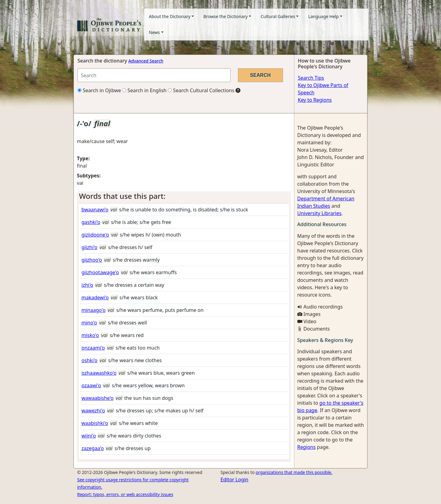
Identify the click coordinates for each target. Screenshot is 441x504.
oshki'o (89, 360)
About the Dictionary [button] (170, 16)
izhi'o (87, 285)
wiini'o (89, 436)
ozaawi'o (91, 385)
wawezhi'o (93, 411)
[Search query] (154, 75)
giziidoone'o (95, 235)
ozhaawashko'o (99, 373)
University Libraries (319, 213)
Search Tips (311, 78)
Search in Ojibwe (99, 90)
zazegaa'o (93, 448)
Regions (307, 447)
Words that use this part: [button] (122, 196)
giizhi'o (89, 247)
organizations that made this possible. (294, 472)
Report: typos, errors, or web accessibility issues (125, 494)
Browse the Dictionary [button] (225, 16)
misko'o (90, 335)
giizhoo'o (92, 260)
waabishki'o (95, 423)
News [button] (154, 32)
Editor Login (234, 479)
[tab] (184, 196)
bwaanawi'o (95, 210)
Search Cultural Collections (201, 90)
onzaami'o (93, 348)
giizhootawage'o (100, 272)
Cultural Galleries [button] (278, 16)
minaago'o (94, 310)
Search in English (144, 90)
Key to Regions (315, 100)
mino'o (89, 323)
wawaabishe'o (98, 398)
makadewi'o (95, 297)
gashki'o (91, 222)
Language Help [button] (323, 16)
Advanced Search (146, 61)
